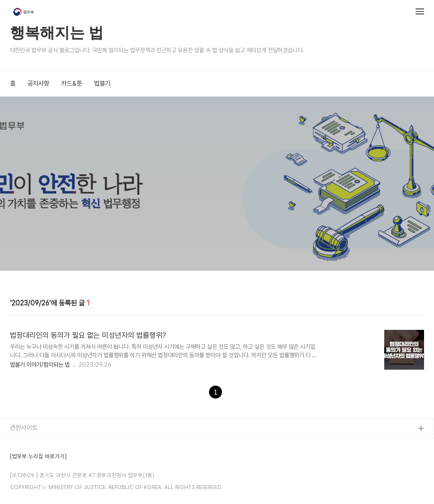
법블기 (102, 83)
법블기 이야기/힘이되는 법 (40, 365)
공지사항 (38, 83)
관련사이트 (24, 428)
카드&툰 (72, 83)
